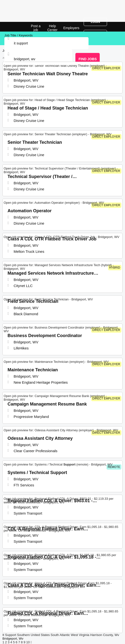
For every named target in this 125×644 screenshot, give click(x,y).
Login (95, 22)
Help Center (53, 28)
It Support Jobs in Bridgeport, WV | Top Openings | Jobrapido (16, 27)
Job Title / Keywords (18, 35)
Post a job (36, 28)
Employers (71, 28)
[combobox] (38, 59)
